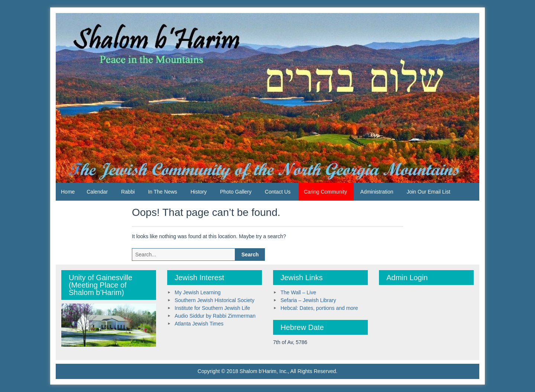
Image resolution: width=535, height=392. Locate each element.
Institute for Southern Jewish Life (212, 308)
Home (68, 192)
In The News (162, 192)
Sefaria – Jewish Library (308, 300)
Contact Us (278, 192)
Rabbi (128, 192)
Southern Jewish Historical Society (215, 300)
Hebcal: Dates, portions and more (319, 308)
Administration (377, 192)
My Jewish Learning (198, 292)
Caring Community (325, 192)
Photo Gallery (236, 192)
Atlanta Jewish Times (199, 324)
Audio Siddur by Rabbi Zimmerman (215, 316)
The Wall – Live (298, 292)
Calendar (97, 192)
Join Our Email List (428, 192)
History (199, 192)
